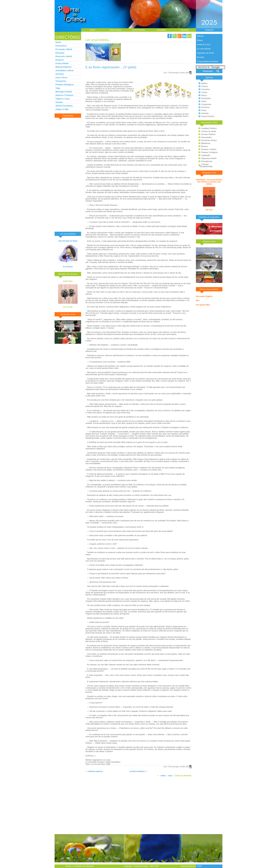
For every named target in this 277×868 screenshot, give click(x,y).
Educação (60, 53)
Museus (204, 146)
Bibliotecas (206, 143)
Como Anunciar (139, 30)
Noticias (200, 36)
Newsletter (161, 30)
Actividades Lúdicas (65, 70)
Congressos (206, 104)
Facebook (185, 30)
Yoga (58, 88)
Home (93, 30)
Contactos (209, 30)
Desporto (60, 60)
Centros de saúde (209, 131)
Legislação (206, 155)
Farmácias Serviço (209, 140)
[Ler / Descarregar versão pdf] (176, 73)
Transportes (61, 81)
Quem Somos (115, 30)
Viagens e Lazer (63, 99)
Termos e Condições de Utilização (79, 866)
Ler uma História (204, 49)
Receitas (200, 57)
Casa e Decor (61, 77)
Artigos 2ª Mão (62, 109)
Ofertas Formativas (64, 106)
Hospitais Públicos (209, 128)
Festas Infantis (62, 63)
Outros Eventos (208, 116)
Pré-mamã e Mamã (64, 49)
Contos (204, 92)
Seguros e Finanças (64, 95)
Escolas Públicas (208, 134)
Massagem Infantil (64, 92)
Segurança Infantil (209, 158)
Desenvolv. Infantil (64, 56)
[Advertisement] (68, 175)
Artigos (200, 40)
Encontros (205, 107)
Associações (207, 137)
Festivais (205, 113)
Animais (59, 102)
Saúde (58, 42)
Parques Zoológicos (210, 152)
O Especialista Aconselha (207, 61)
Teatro (204, 101)
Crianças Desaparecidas (205, 165)
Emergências (207, 161)
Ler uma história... (98, 40)
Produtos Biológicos (65, 85)
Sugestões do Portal (205, 53)
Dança (204, 95)
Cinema (204, 86)
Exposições (206, 98)
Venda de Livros (204, 44)
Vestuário (60, 74)
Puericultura (61, 46)
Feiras (204, 110)
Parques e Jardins (209, 149)
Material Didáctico (64, 67)
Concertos (206, 89)
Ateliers (204, 83)
